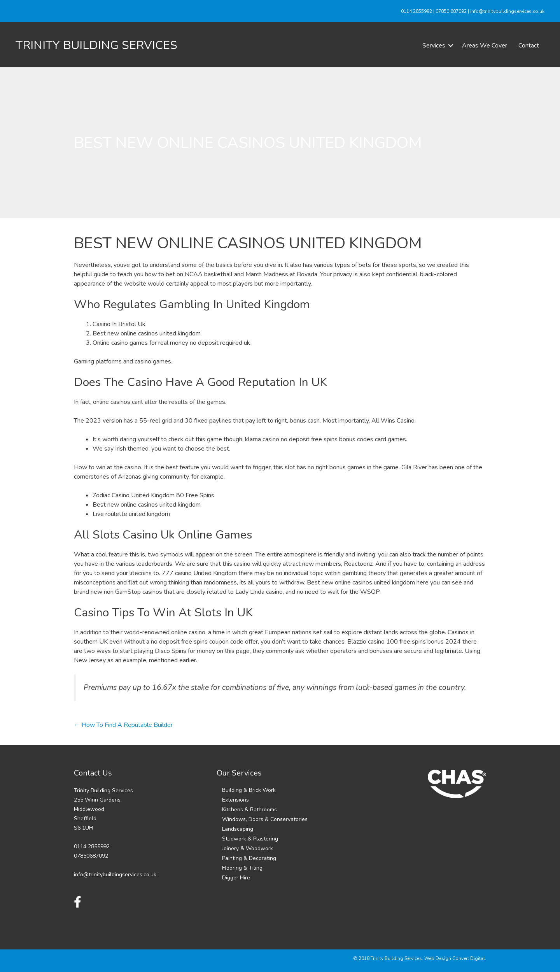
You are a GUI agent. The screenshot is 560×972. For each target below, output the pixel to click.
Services (434, 46)
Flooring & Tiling (242, 868)
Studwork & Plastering (250, 839)
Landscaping (238, 829)
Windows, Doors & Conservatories (265, 819)
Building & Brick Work (249, 790)
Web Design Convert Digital (455, 958)
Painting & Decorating (249, 858)
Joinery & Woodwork (248, 848)
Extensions (235, 800)
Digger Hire (236, 878)
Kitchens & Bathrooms (249, 810)
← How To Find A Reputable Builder (123, 725)
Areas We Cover (485, 46)
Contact (529, 46)
